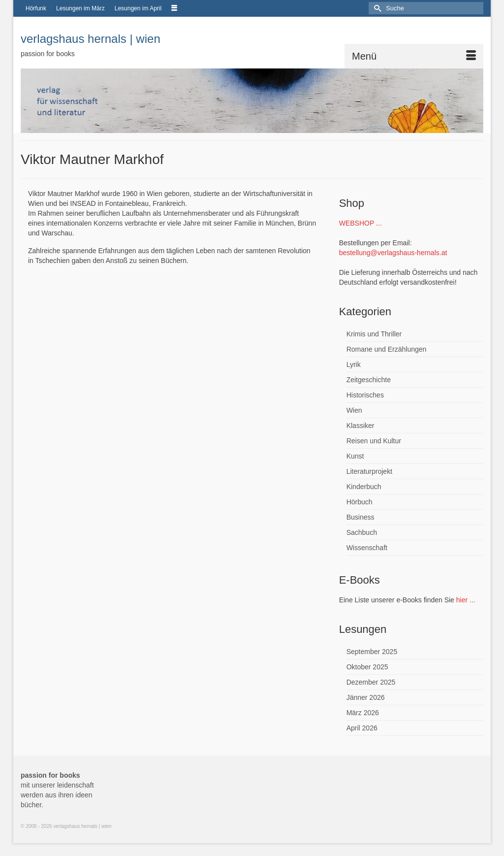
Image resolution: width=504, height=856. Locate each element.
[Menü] (414, 56)
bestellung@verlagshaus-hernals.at (393, 253)
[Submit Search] (376, 8)
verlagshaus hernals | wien (91, 39)
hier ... (466, 600)
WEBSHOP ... (361, 223)
